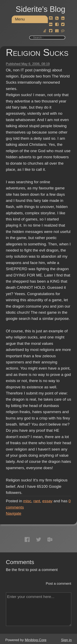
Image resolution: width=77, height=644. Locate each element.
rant (37, 501)
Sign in (66, 640)
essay (47, 501)
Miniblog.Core (36, 640)
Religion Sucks (37, 52)
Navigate (14, 513)
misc (27, 501)
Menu (20, 19)
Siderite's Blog (40, 9)
